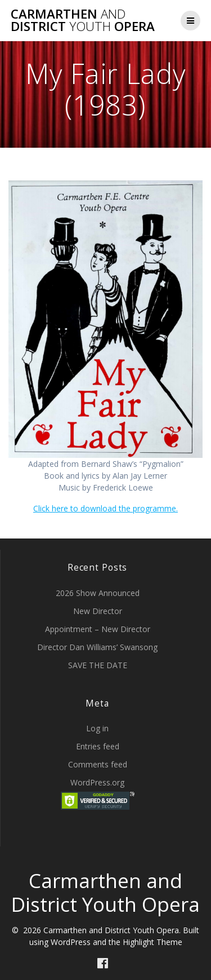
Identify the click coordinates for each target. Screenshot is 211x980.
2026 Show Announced (98, 593)
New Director (98, 611)
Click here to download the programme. (105, 508)
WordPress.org (97, 782)
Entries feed (98, 746)
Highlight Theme (152, 942)
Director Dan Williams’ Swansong (97, 647)
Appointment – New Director (98, 629)
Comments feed (98, 764)
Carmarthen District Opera (83, 21)
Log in (97, 728)
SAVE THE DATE (98, 665)
